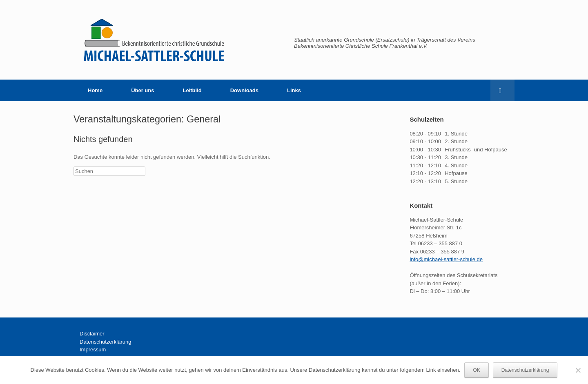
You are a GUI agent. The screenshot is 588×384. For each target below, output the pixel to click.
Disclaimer (92, 334)
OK (476, 370)
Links (294, 90)
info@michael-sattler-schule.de (446, 259)
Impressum (93, 350)
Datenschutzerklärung (105, 342)
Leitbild (192, 90)
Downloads (244, 90)
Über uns (143, 90)
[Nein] (578, 370)
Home (95, 90)
